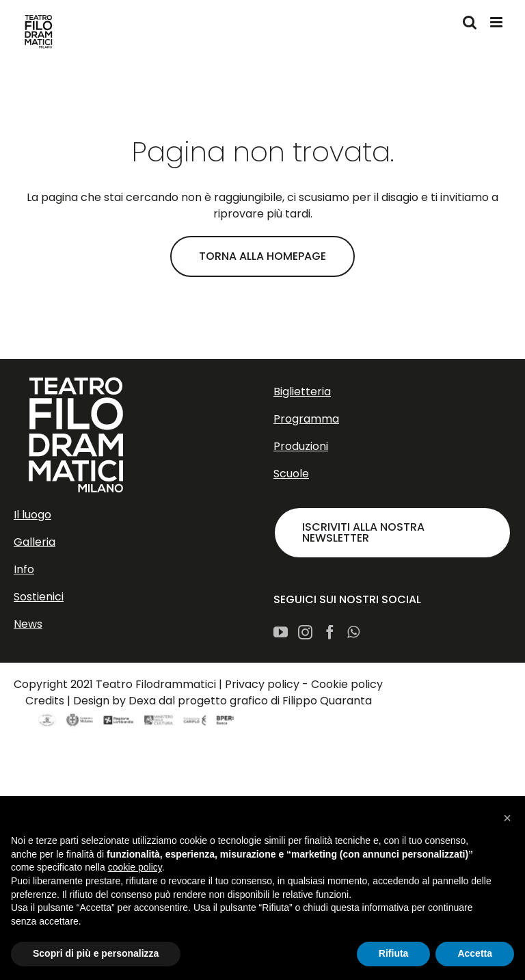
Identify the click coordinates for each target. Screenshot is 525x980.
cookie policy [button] (135, 867)
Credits (45, 701)
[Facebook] (330, 632)
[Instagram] (305, 632)
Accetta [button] (475, 953)
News (28, 624)
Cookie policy (347, 684)
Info (24, 569)
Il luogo (32, 515)
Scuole (291, 474)
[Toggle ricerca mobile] (470, 22)
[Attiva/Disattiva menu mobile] (497, 22)
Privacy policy (262, 684)
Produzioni (301, 446)
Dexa (142, 701)
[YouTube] (281, 632)
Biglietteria (302, 392)
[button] (507, 818)
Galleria (35, 542)
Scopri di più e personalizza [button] (96, 953)
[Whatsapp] (353, 632)
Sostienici (39, 597)
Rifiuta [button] (394, 953)
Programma (306, 419)
